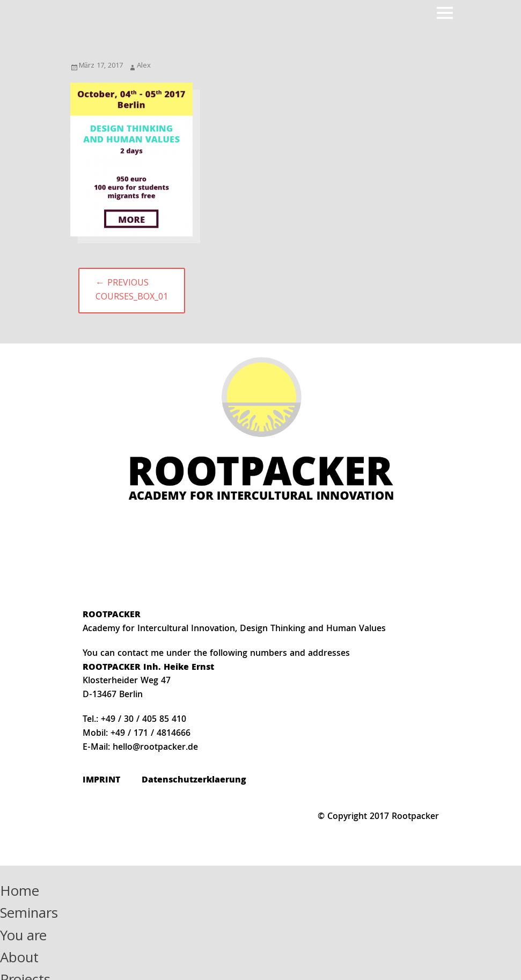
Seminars (29, 915)
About (19, 959)
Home (20, 893)
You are (23, 937)
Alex (144, 66)
